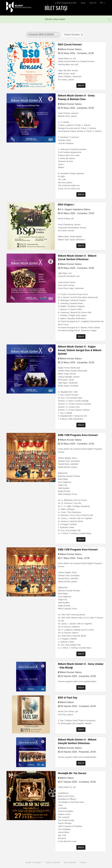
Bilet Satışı (56, 8)
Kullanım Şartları (53, 862)
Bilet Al (81, 86)
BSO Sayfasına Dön (66, 3)
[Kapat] (109, 20)
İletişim (84, 862)
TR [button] (102, 3)
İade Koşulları (70, 862)
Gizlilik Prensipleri (33, 862)
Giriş (83, 3)
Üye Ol (93, 3)
